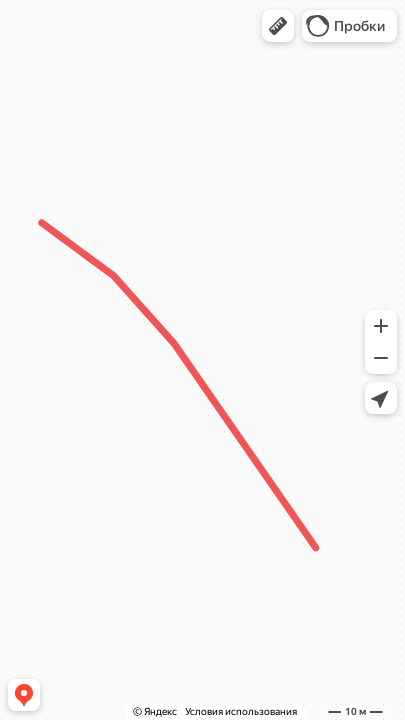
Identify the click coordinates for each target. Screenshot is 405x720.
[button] (278, 26)
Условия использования (241, 711)
